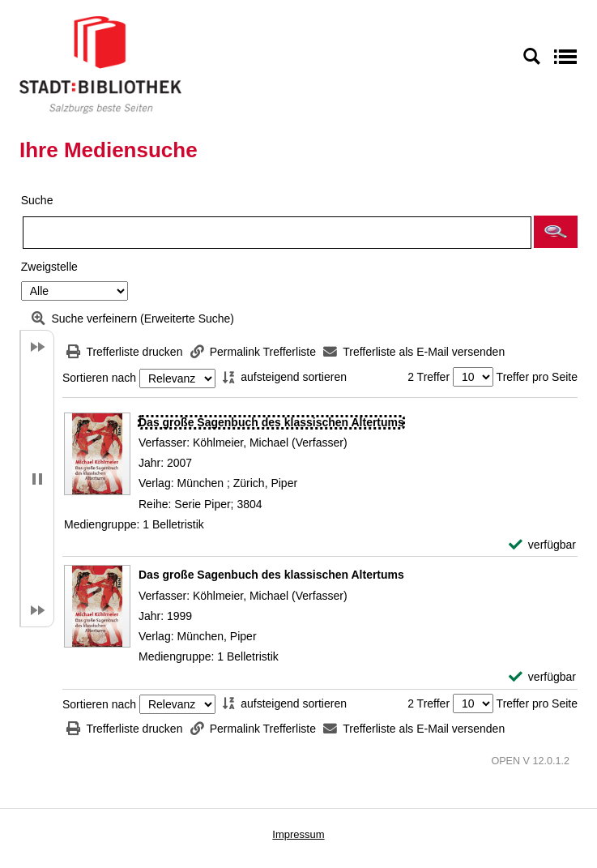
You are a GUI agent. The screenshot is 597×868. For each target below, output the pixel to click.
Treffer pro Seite (537, 377)
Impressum (298, 834)
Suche (37, 200)
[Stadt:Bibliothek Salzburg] (100, 64)
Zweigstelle (49, 267)
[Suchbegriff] (277, 233)
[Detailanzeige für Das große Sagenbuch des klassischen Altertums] (271, 422)
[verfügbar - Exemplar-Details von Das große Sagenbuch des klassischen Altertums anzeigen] (542, 545)
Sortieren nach (99, 378)
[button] (556, 232)
